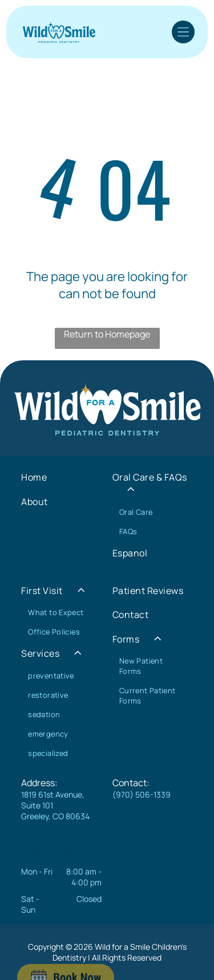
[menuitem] (61, 477)
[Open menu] (183, 32)
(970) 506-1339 (142, 794)
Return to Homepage (107, 334)
